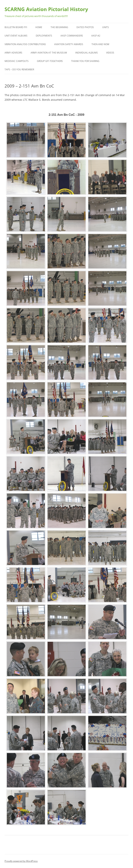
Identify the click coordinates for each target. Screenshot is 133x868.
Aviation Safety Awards (69, 44)
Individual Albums (87, 53)
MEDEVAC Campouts (17, 61)
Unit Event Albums (16, 36)
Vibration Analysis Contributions (25, 44)
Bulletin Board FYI (16, 27)
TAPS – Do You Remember (19, 69)
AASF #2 (96, 36)
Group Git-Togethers (50, 61)
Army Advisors (13, 53)
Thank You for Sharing (85, 61)
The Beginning (59, 27)
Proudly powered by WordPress (21, 861)
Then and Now (100, 44)
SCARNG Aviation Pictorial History (46, 9)
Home (39, 27)
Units (106, 27)
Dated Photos (85, 27)
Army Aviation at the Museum (49, 53)
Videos (110, 53)
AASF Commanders (72, 36)
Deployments (44, 36)
